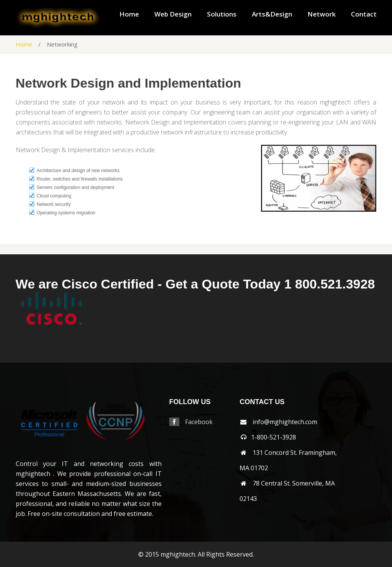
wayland (71, 249)
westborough (83, 249)
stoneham (38, 249)
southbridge (28, 249)
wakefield (55, 249)
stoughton (42, 249)
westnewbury (93, 249)
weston (97, 249)
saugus (1, 249)
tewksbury (51, 249)
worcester (122, 249)
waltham (62, 249)
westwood (101, 249)
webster (74, 249)
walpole (59, 249)
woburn (118, 249)
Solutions (222, 14)
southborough (23, 249)
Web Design (173, 14)
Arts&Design (272, 14)
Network (322, 14)
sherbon (7, 249)
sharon (4, 249)
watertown (67, 249)
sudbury (47, 249)
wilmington (110, 249)
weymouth (105, 249)
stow (45, 249)
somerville (18, 249)
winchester (115, 249)
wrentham (126, 249)
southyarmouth (33, 249)
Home (129, 14)
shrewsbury (14, 249)
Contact (364, 14)
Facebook (199, 422)
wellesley (78, 249)
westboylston (88, 249)
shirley (10, 249)
